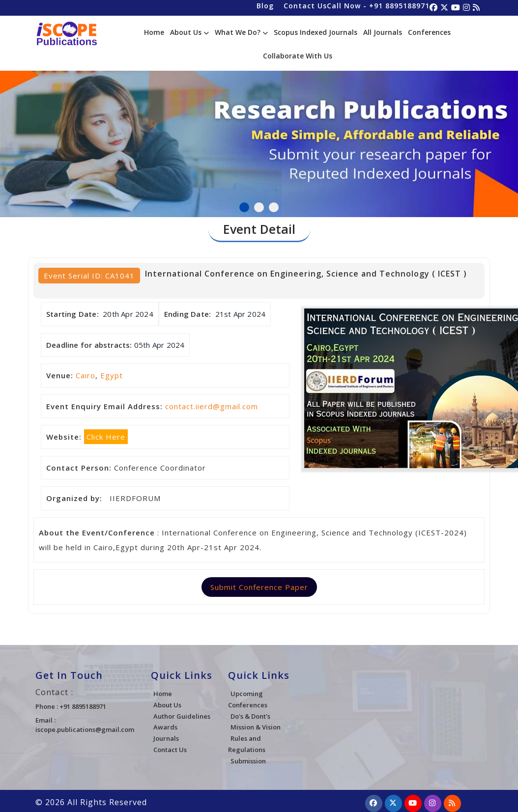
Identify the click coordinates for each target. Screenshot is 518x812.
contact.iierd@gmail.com (212, 406)
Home (154, 32)
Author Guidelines (182, 716)
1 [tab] (244, 207)
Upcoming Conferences (248, 699)
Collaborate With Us (298, 56)
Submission (248, 761)
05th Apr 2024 (159, 345)
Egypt (112, 375)
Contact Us (305, 6)
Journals (166, 738)
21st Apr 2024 (241, 314)
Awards (165, 727)
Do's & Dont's (250, 716)
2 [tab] (259, 207)
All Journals (383, 32)
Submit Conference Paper (259, 587)
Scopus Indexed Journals (316, 32)
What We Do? (241, 32)
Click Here (106, 437)
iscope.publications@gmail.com (85, 729)
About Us (189, 32)
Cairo (86, 375)
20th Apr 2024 (128, 314)
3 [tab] (274, 207)
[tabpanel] (259, 133)
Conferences (429, 32)
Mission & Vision (256, 727)
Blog (265, 6)
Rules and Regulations (247, 744)
